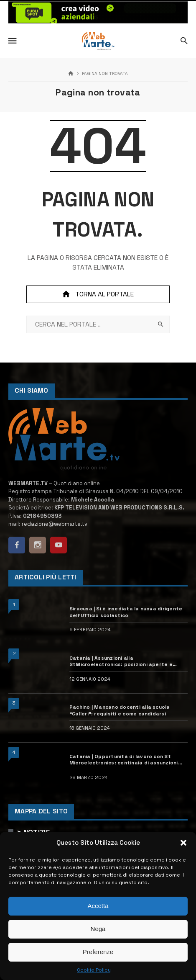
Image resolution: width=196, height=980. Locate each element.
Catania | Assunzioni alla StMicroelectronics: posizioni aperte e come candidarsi (121, 661)
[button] (183, 843)
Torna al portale (98, 294)
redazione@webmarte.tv (55, 524)
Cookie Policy (94, 970)
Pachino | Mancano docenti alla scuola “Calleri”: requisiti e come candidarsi (120, 710)
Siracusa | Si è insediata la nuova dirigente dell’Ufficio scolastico (126, 612)
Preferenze (98, 952)
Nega (98, 929)
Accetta (98, 906)
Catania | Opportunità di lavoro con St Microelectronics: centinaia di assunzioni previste (124, 760)
